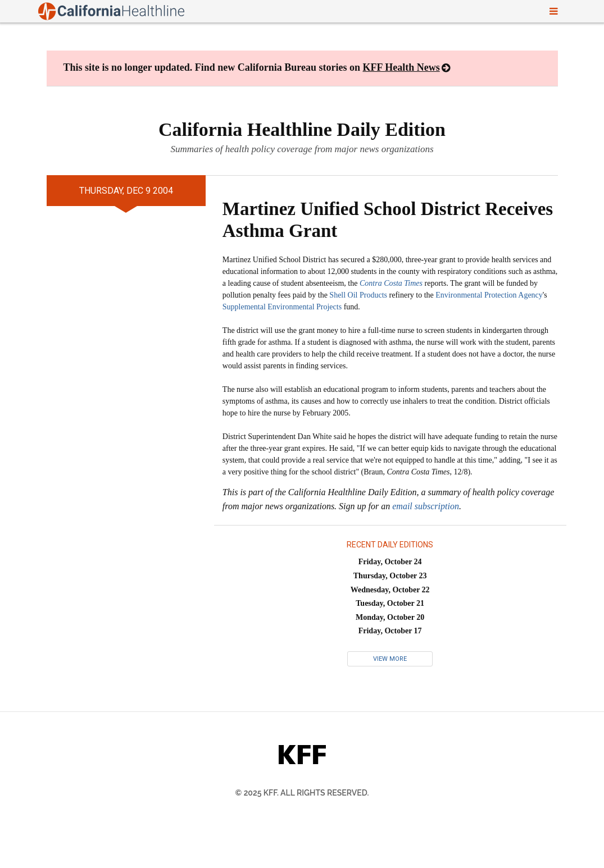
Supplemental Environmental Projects (282, 307)
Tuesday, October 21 (390, 603)
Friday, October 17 (390, 631)
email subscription (426, 506)
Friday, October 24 (390, 562)
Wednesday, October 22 (390, 590)
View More (390, 659)
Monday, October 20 (390, 617)
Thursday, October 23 (390, 576)
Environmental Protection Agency (489, 295)
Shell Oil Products (358, 295)
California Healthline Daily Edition (302, 129)
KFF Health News (401, 67)
